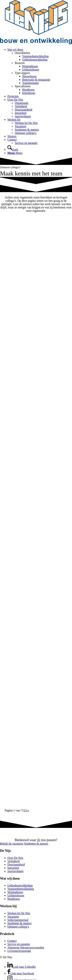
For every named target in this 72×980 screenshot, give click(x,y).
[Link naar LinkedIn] (22, 967)
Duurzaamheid (16, 864)
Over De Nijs (15, 858)
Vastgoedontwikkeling (21, 889)
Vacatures (13, 917)
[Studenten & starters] (36, 844)
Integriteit (13, 868)
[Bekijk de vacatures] (12, 844)
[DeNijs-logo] (36, 43)
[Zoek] (13, 150)
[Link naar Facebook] (21, 973)
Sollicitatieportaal (18, 920)
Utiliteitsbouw (16, 895)
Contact (12, 941)
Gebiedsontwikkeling (20, 885)
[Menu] (15, 153)
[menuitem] (40, 71)
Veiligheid (13, 861)
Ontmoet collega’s (18, 927)
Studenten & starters (19, 923)
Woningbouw (15, 892)
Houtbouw (14, 899)
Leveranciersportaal (19, 951)
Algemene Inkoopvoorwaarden (26, 947)
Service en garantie (19, 944)
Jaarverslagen (15, 871)
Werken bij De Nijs (19, 913)
